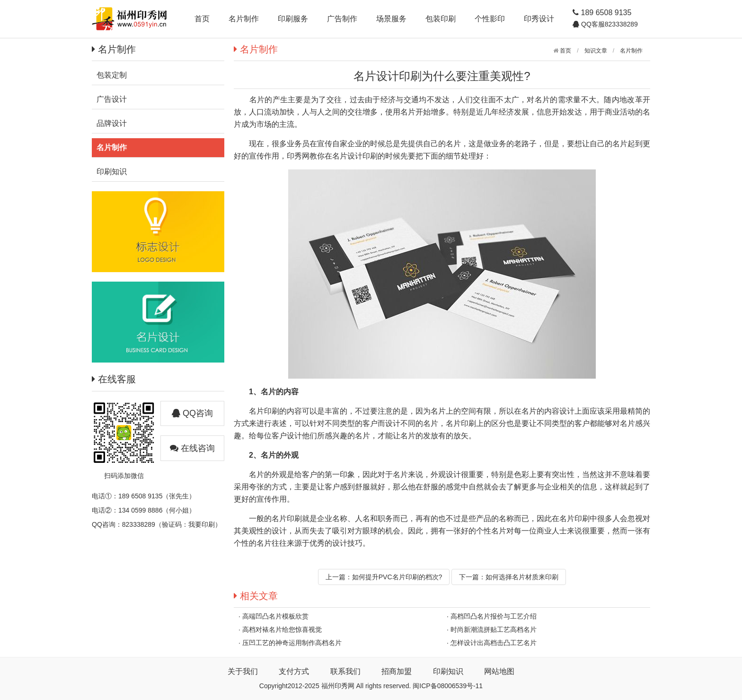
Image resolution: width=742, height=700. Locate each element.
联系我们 (345, 671)
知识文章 (596, 51)
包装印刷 (441, 19)
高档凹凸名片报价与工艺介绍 (494, 616)
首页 (202, 19)
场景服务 (391, 19)
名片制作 (244, 19)
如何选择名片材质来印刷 (522, 577)
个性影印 (490, 19)
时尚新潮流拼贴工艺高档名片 (494, 629)
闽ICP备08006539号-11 (448, 686)
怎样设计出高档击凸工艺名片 (494, 643)
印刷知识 (448, 671)
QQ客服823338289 (609, 24)
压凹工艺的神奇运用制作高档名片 (292, 643)
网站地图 (499, 671)
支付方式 (294, 671)
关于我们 (243, 671)
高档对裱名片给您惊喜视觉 (282, 629)
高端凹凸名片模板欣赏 (275, 616)
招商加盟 (397, 671)
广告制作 (342, 19)
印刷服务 (293, 19)
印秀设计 (539, 19)
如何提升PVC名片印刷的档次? (397, 577)
